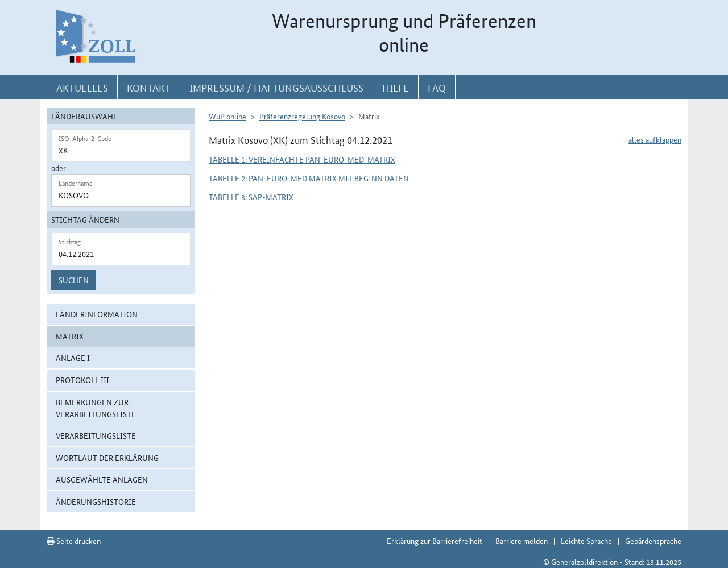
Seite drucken (74, 541)
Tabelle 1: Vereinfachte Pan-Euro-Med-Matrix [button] (302, 159)
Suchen (74, 280)
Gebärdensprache (653, 541)
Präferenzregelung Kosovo (302, 116)
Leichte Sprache (586, 541)
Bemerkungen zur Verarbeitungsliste (96, 408)
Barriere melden (522, 541)
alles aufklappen (655, 139)
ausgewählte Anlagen (102, 479)
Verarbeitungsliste (96, 435)
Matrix (70, 336)
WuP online (227, 116)
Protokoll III (82, 380)
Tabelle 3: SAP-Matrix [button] (251, 197)
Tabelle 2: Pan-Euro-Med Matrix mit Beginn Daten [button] (309, 178)
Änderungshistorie (96, 501)
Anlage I (73, 358)
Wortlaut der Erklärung (107, 458)
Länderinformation (97, 314)
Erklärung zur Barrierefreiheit (435, 541)
